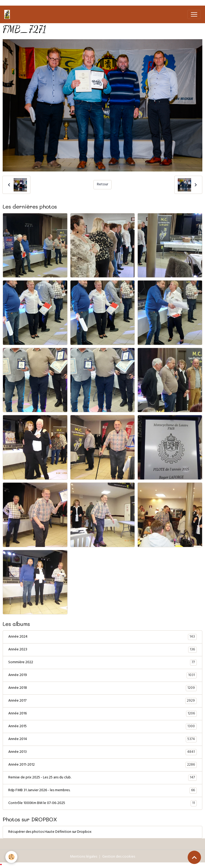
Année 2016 (102, 714)
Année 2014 (102, 739)
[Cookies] (11, 857)
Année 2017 (102, 701)
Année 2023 (102, 650)
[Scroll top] (194, 857)
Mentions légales (84, 857)
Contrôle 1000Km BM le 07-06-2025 (102, 803)
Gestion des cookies (119, 857)
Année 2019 (102, 675)
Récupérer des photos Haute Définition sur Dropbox (50, 832)
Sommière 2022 (102, 663)
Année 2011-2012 (102, 765)
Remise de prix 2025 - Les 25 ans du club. (102, 778)
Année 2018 (102, 688)
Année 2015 (102, 727)
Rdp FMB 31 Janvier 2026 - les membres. (102, 791)
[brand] (8, 14)
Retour (102, 185)
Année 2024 (102, 637)
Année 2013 (102, 752)
